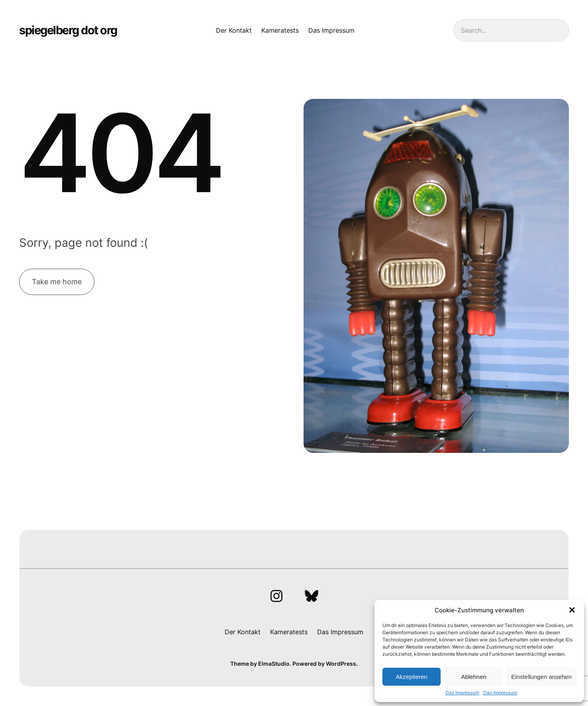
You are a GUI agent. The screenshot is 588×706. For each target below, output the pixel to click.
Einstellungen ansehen (541, 677)
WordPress (341, 664)
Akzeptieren (411, 677)
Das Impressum (462, 693)
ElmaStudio (274, 664)
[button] (572, 610)
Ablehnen (473, 677)
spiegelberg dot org (68, 30)
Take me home (57, 282)
